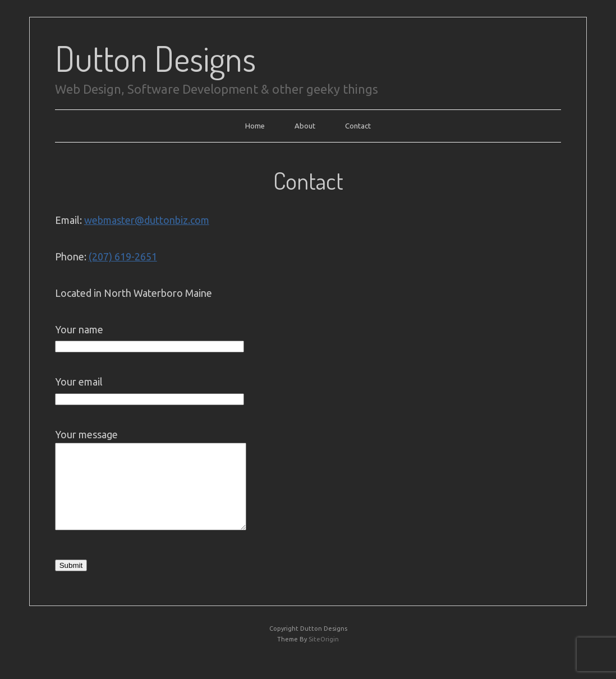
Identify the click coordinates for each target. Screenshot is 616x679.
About (305, 126)
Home (255, 126)
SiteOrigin (324, 656)
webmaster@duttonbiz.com (147, 220)
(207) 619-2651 (123, 256)
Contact (358, 126)
